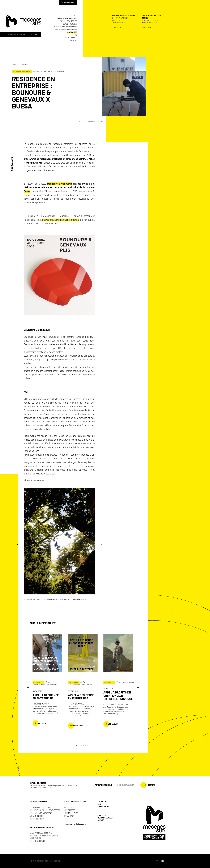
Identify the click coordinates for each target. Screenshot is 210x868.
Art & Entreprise (37, 816)
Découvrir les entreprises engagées (45, 810)
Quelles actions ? (71, 813)
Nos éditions (69, 816)
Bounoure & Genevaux (60, 184)
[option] (41, 86)
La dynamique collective (40, 807)
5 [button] (86, 745)
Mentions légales (105, 818)
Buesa (27, 191)
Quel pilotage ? (70, 810)
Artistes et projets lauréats (65, 27)
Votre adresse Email (103, 785)
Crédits (101, 820)
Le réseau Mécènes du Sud (66, 19)
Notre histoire (70, 807)
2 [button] (79, 745)
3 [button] (82, 745)
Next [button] (101, 545)
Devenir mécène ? (70, 24)
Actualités (72, 32)
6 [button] (88, 745)
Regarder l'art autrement (41, 813)
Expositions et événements (66, 30)
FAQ (75, 35)
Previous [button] (18, 545)
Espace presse (71, 38)
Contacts (73, 40)
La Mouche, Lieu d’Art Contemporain (60, 220)
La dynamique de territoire (41, 833)
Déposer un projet (37, 841)
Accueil (74, 16)
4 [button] (84, 745)
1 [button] (77, 745)
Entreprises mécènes (68, 21)
